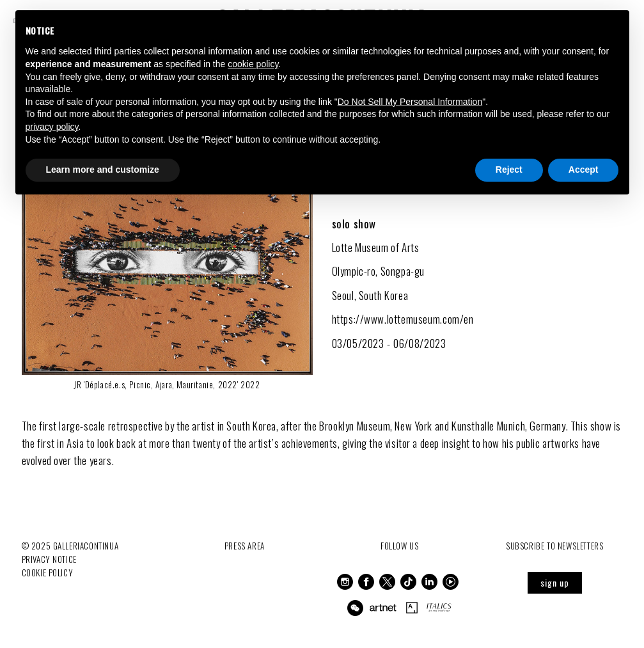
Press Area (245, 546)
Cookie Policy (48, 573)
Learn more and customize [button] (103, 170)
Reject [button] (509, 170)
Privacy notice (49, 559)
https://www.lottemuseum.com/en (403, 319)
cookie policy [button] (253, 64)
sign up (555, 582)
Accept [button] (584, 170)
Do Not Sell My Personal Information (410, 102)
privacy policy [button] (52, 127)
